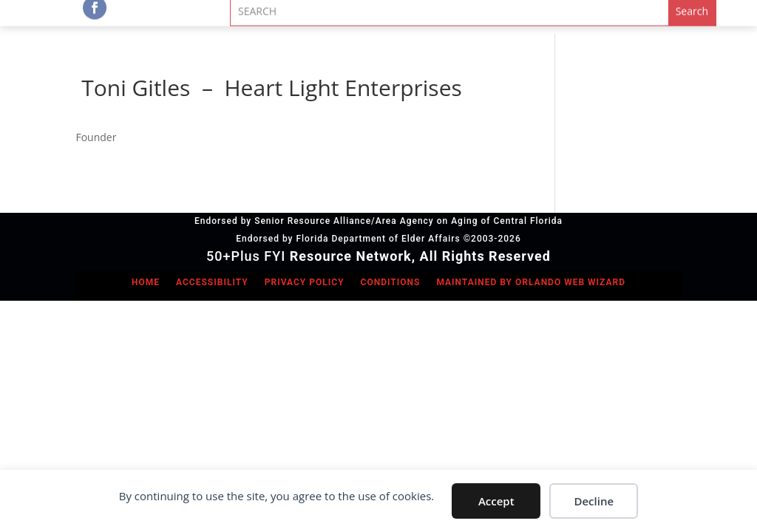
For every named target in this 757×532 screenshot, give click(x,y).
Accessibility (212, 282)
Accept (496, 501)
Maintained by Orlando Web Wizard (531, 282)
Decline (594, 501)
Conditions (391, 282)
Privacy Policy (305, 282)
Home (146, 282)
